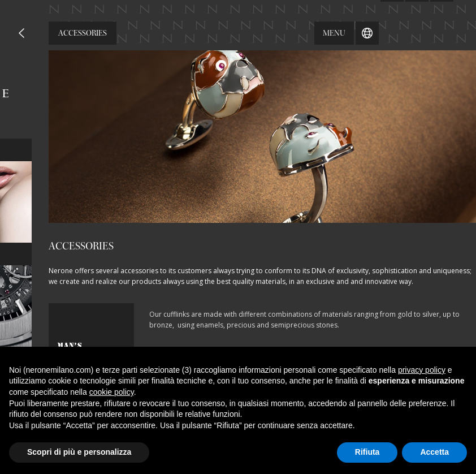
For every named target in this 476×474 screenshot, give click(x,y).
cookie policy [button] (112, 392)
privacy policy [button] (422, 370)
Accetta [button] (434, 452)
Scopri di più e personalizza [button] (79, 452)
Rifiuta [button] (367, 452)
